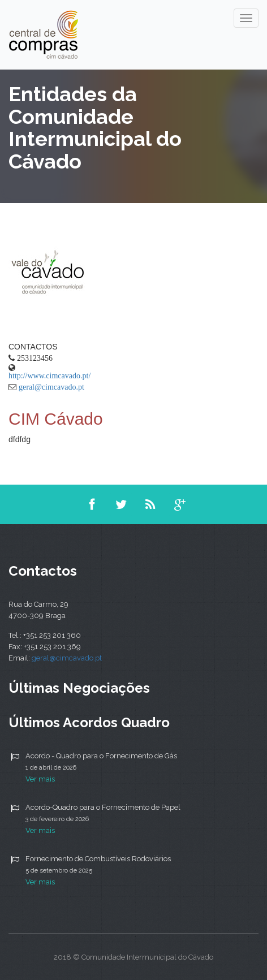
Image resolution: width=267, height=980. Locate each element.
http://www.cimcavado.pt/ (49, 375)
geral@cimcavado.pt (51, 387)
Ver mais (40, 779)
